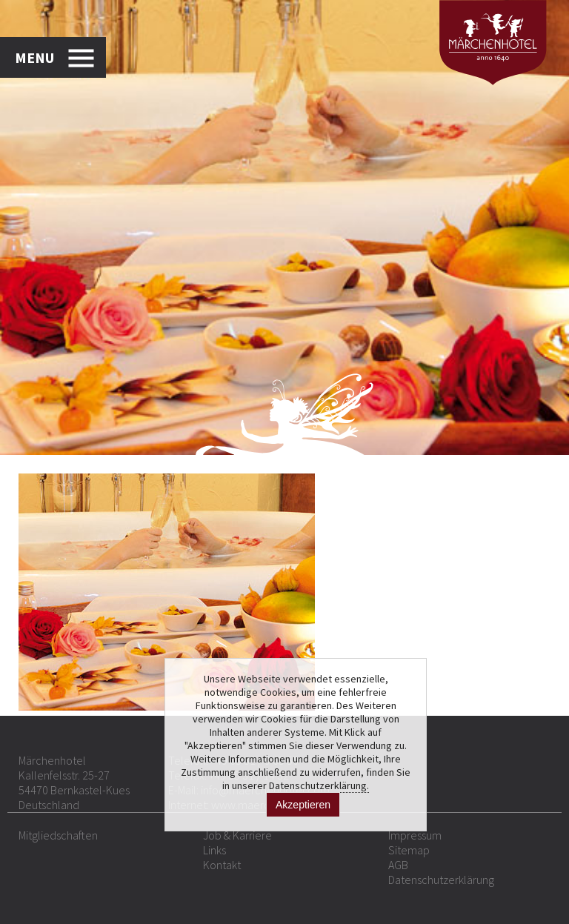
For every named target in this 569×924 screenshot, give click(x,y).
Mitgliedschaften (58, 835)
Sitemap (409, 850)
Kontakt (222, 865)
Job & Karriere (237, 835)
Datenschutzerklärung (441, 880)
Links (214, 850)
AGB (398, 865)
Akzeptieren (303, 805)
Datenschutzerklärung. (319, 785)
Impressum (415, 835)
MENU (34, 57)
